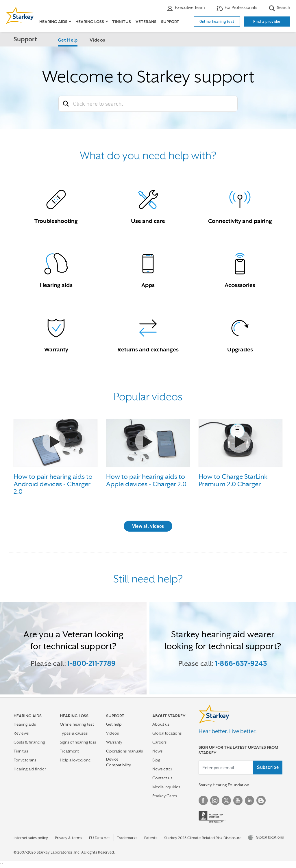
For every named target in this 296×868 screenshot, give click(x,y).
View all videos (148, 526)
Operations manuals (124, 751)
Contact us (162, 778)
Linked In (249, 800)
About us (161, 724)
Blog (156, 760)
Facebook (203, 800)
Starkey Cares (165, 796)
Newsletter (162, 769)
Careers (159, 742)
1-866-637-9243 (241, 664)
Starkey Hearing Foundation (224, 785)
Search (280, 8)
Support (170, 22)
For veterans (25, 760)
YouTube (238, 800)
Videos (97, 40)
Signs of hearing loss (78, 742)
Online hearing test (217, 21)
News (157, 751)
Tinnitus (122, 22)
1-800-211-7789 (91, 664)
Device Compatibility (119, 762)
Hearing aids (25, 724)
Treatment (69, 751)
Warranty (114, 742)
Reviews (21, 733)
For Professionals (237, 8)
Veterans (146, 22)
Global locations (167, 733)
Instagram (215, 800)
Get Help (68, 40)
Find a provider (267, 21)
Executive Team (186, 8)
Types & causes (74, 733)
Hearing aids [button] (53, 22)
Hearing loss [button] (90, 22)
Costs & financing (29, 742)
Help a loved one (75, 760)
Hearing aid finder (30, 769)
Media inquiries (166, 787)
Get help (114, 724)
